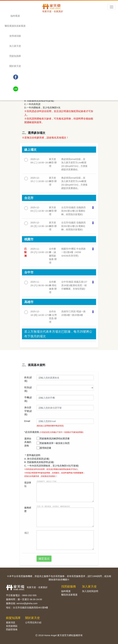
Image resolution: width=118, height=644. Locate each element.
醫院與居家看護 (69, 595)
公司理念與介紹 (33, 622)
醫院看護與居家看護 (15, 26)
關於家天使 (15, 66)
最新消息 (11, 622)
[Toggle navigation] (111, 7)
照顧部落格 (12, 629)
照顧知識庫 (15, 56)
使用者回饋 (15, 36)
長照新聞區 (12, 626)
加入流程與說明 (90, 591)
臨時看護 (15, 16)
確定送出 (44, 559)
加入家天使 (15, 46)
